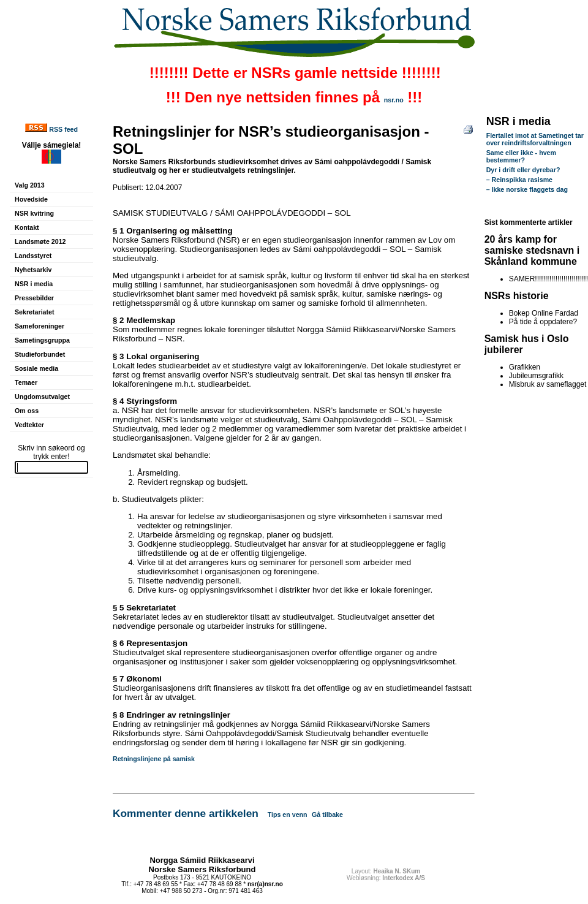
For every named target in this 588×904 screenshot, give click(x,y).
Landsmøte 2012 (40, 241)
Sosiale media (36, 368)
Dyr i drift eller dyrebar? (523, 170)
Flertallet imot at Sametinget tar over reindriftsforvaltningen (535, 139)
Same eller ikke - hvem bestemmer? (521, 156)
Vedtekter (29, 425)
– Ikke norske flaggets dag (527, 189)
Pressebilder (34, 298)
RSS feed (63, 129)
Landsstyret (33, 256)
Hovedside (31, 199)
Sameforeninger (40, 326)
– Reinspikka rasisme (519, 180)
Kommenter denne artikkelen (186, 813)
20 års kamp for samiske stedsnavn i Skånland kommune (532, 250)
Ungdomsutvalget (42, 397)
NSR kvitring (34, 213)
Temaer (26, 382)
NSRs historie (517, 296)
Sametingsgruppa (42, 340)
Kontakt (27, 227)
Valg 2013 (30, 185)
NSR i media (34, 284)
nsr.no (394, 100)
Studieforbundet (40, 354)
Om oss (27, 411)
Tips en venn (288, 815)
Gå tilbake (327, 815)
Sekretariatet (35, 312)
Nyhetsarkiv (33, 270)
